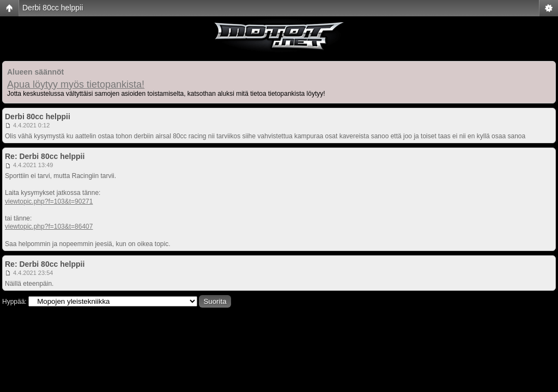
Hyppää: (14, 302)
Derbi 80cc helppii (53, 8)
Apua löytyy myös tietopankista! (76, 84)
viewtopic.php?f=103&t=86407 (49, 226)
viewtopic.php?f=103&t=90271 (49, 201)
